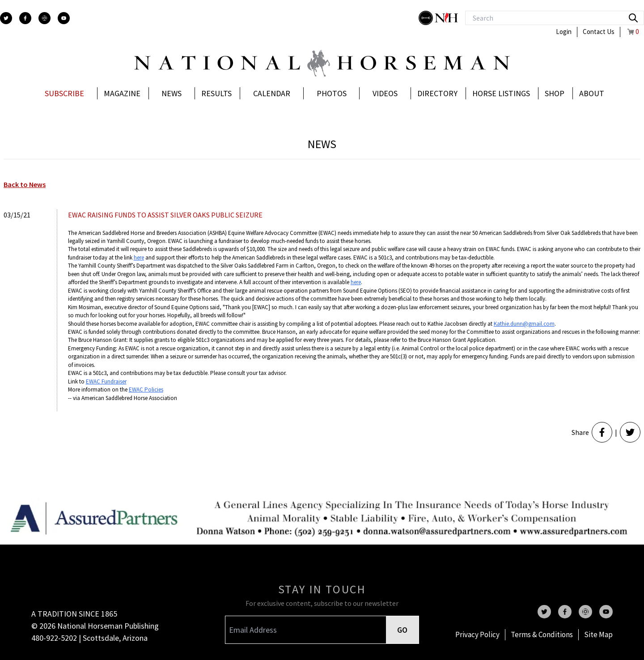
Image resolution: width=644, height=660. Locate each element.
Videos (385, 93)
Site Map (598, 634)
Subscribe (64, 93)
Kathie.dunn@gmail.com (524, 324)
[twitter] (6, 18)
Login (564, 32)
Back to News (25, 184)
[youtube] (64, 18)
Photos (332, 93)
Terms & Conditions (542, 634)
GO (402, 630)
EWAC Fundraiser (106, 381)
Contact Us (599, 32)
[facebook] (25, 18)
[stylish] (427, 18)
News (172, 93)
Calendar (272, 93)
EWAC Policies (146, 390)
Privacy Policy (477, 634)
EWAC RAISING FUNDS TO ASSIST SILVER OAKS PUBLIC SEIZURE (165, 215)
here (139, 258)
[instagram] (44, 18)
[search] (633, 18)
